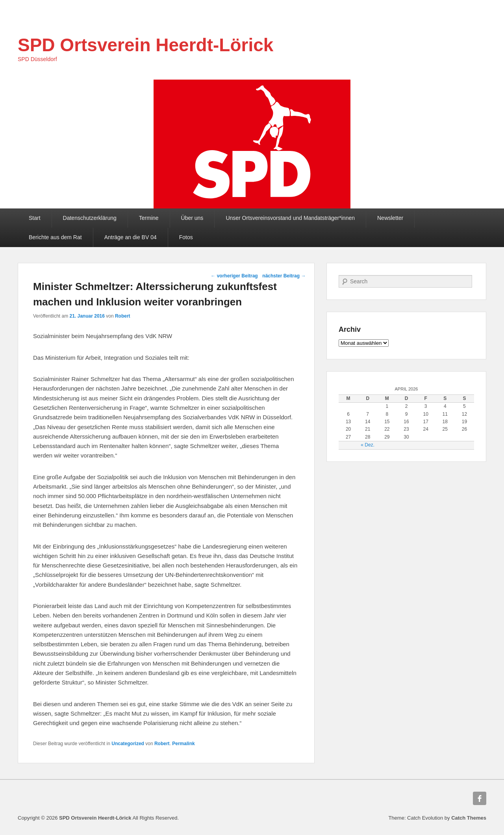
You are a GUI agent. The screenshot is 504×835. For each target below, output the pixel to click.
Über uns (192, 218)
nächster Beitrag (284, 276)
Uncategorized (128, 744)
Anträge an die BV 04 (131, 237)
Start (35, 218)
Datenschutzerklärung (90, 218)
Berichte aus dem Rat (55, 237)
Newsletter (390, 218)
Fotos (186, 237)
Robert (123, 316)
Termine (149, 218)
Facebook (480, 798)
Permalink (183, 744)
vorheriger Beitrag (234, 276)
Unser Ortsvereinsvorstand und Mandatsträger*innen (290, 218)
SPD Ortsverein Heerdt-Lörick (145, 45)
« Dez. (368, 445)
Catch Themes (469, 818)
